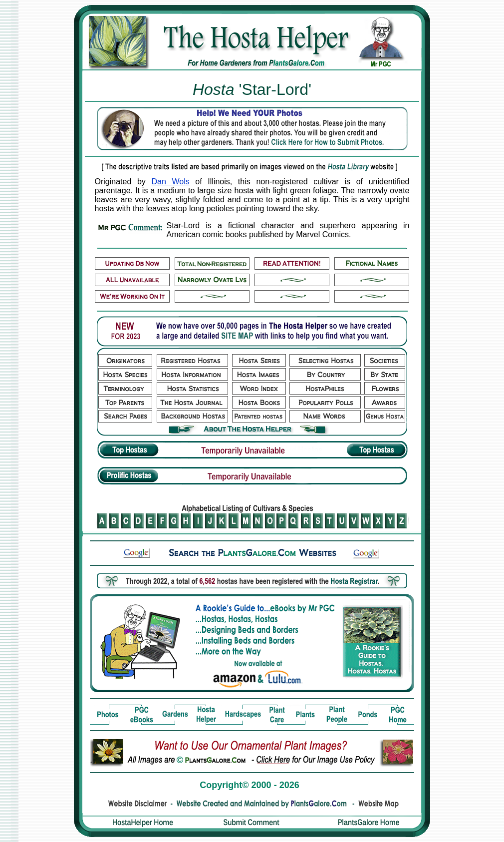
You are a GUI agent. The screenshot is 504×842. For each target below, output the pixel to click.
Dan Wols (170, 182)
